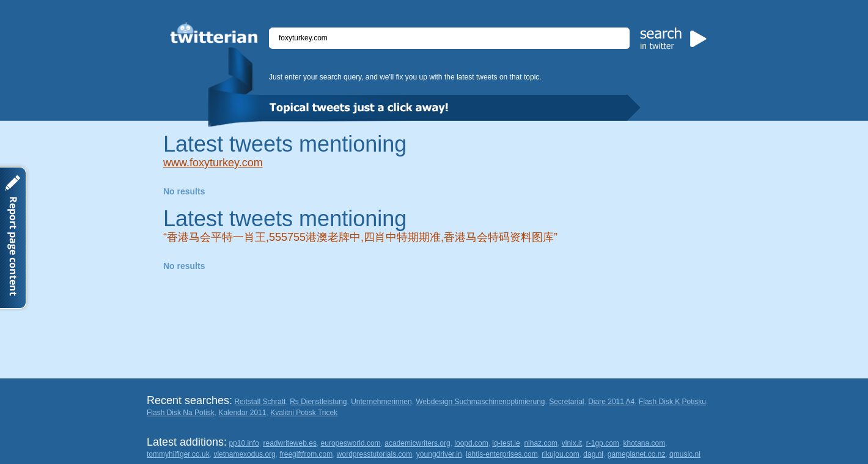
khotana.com (644, 443)
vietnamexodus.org (244, 454)
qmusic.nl (685, 454)
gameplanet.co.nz (637, 454)
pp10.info (244, 443)
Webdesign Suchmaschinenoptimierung (480, 402)
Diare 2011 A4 (611, 402)
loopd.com (471, 443)
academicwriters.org (417, 443)
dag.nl (593, 454)
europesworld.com (351, 443)
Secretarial (566, 402)
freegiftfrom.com (306, 454)
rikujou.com (560, 454)
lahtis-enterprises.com (502, 454)
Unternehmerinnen (381, 402)
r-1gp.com (603, 443)
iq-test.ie (506, 443)
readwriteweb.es (290, 443)
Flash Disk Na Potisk (181, 413)
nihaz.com (541, 443)
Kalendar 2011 (242, 413)
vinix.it (572, 443)
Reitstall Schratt (260, 402)
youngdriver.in (439, 454)
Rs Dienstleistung (318, 402)
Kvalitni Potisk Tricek (304, 413)
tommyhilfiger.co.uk (178, 454)
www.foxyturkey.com (213, 163)
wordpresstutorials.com (374, 454)
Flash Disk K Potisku (672, 402)
